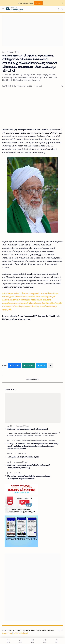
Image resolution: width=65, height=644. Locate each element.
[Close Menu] (62, 3)
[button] (58, 9)
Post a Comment (32, 379)
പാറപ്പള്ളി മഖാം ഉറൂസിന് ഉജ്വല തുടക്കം (23, 457)
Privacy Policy (7, 633)
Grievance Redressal (21, 633)
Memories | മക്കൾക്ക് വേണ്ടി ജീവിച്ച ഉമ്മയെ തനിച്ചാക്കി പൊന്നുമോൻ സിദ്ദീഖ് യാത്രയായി (29, 477)
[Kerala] (27, 426)
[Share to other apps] (50, 366)
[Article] (18, 473)
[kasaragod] (20, 426)
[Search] (62, 9)
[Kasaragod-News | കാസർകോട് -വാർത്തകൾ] (40, 440)
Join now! (38, 3)
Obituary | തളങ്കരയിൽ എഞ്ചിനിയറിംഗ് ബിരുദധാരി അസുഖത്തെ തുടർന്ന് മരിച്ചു (29, 466)
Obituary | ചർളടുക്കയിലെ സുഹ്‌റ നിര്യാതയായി (27, 429)
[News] (24, 454)
